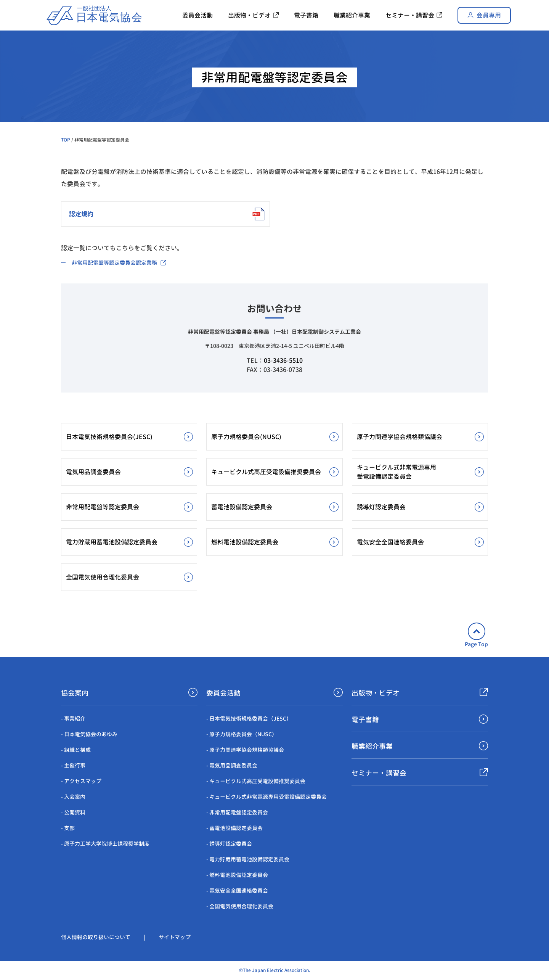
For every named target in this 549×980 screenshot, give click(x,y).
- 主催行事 (73, 765)
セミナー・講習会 (379, 773)
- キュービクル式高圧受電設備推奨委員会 (256, 781)
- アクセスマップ (81, 781)
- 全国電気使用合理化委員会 (240, 906)
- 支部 (68, 828)
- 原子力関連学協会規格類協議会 (245, 750)
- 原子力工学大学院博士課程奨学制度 (105, 844)
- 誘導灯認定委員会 (229, 844)
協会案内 (75, 693)
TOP (66, 140)
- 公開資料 (73, 812)
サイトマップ (175, 937)
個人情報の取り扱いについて (96, 937)
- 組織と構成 (76, 750)
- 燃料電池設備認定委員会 (237, 875)
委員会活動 (223, 693)
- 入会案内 (73, 797)
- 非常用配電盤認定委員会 (237, 812)
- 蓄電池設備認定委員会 (234, 828)
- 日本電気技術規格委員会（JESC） (249, 719)
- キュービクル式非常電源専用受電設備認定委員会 (266, 797)
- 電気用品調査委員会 (232, 765)
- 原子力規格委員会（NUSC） (242, 734)
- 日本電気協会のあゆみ (89, 734)
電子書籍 (365, 720)
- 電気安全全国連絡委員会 (237, 891)
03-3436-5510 (283, 360)
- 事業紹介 (73, 719)
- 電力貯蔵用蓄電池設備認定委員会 (248, 859)
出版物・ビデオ (376, 693)
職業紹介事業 (372, 746)
